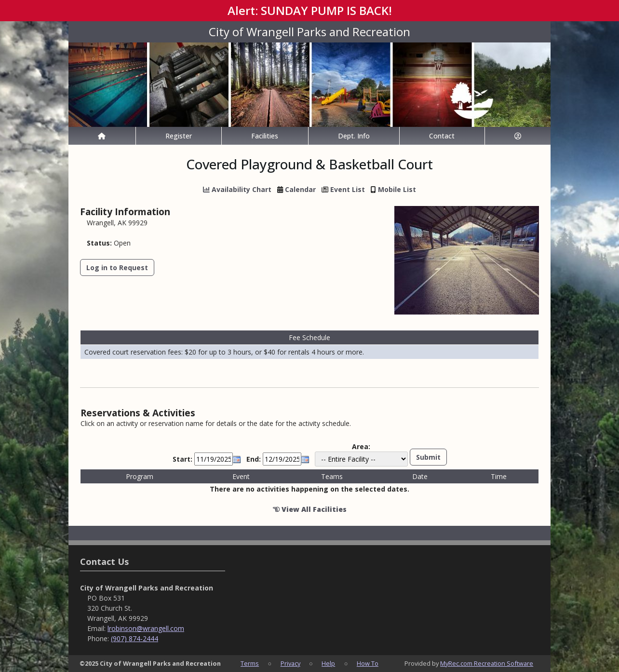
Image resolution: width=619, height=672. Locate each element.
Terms (250, 663)
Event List (348, 189)
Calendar (300, 189)
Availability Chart (237, 189)
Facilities (265, 136)
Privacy (290, 663)
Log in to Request (117, 267)
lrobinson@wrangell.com (146, 628)
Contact (442, 136)
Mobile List (397, 189)
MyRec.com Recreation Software (487, 663)
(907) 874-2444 (135, 638)
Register (179, 136)
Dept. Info (354, 136)
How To (368, 663)
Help (328, 663)
